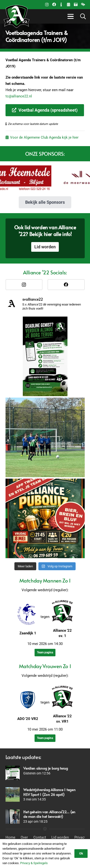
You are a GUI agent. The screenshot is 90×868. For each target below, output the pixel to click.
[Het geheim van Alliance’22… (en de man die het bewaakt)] (13, 817)
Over (24, 837)
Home (10, 837)
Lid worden (60, 837)
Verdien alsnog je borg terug (46, 768)
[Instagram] (47, 5)
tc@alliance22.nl (19, 96)
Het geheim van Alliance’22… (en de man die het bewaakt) (49, 814)
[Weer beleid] (83, 5)
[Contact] (61, 5)
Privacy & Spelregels (34, 863)
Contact (40, 837)
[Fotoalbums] (76, 5)
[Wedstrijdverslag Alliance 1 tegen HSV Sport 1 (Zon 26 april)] (13, 794)
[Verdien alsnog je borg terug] (13, 773)
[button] (70, 16)
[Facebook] (54, 5)
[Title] (68, 5)
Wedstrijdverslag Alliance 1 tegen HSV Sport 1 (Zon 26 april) (49, 792)
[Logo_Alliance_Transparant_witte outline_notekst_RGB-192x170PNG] (17, 16)
